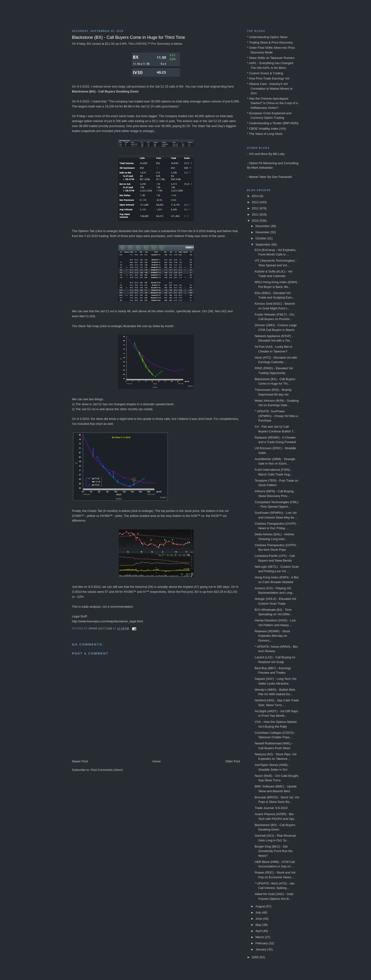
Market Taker (258, 177)
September (263, 244)
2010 (256, 221)
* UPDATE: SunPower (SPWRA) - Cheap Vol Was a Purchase (276, 416)
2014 (256, 196)
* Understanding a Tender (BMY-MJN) (273, 123)
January (261, 949)
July (259, 912)
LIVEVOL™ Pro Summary (152, 44)
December (263, 226)
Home (157, 761)
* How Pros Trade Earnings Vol (268, 78)
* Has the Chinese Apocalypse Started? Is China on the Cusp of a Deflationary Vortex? (272, 103)
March (260, 937)
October (261, 238)
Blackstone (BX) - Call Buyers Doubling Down (105, 91)
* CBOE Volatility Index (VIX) (267, 129)
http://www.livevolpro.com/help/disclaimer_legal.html (107, 621)
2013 (256, 202)
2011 (256, 214)
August (261, 906)
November (263, 232)
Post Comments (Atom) (107, 770)
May (259, 925)
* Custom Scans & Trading (265, 73)
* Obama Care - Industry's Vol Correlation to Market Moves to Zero (270, 88)
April (259, 931)
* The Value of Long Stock (265, 134)
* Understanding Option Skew (267, 37)
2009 (256, 957)
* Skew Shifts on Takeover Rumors (271, 58)
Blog (185, 17)
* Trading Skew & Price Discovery (270, 42)
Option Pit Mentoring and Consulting (274, 163)
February (262, 943)
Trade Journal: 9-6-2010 (271, 808)
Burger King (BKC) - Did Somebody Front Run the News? (274, 851)
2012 (256, 208)
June (259, 919)
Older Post (233, 761)
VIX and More (258, 154)
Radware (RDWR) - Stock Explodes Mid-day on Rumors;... (272, 636)
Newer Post (80, 761)
